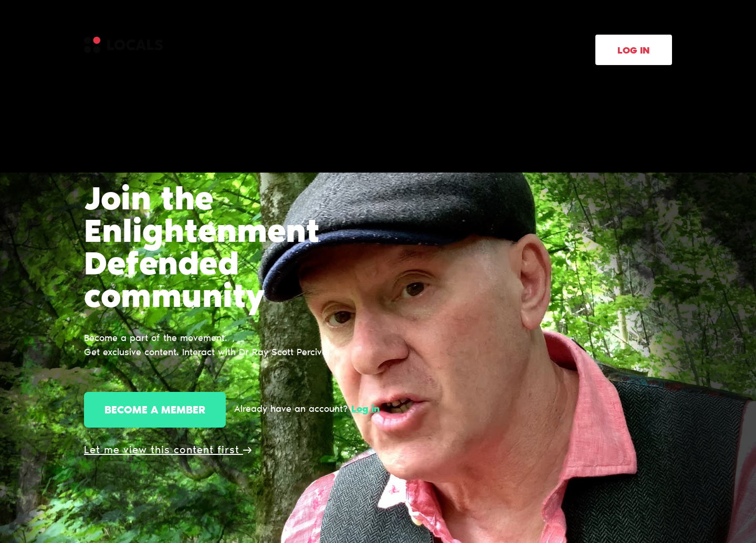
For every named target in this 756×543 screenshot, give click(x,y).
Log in (634, 51)
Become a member (155, 411)
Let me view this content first (168, 451)
